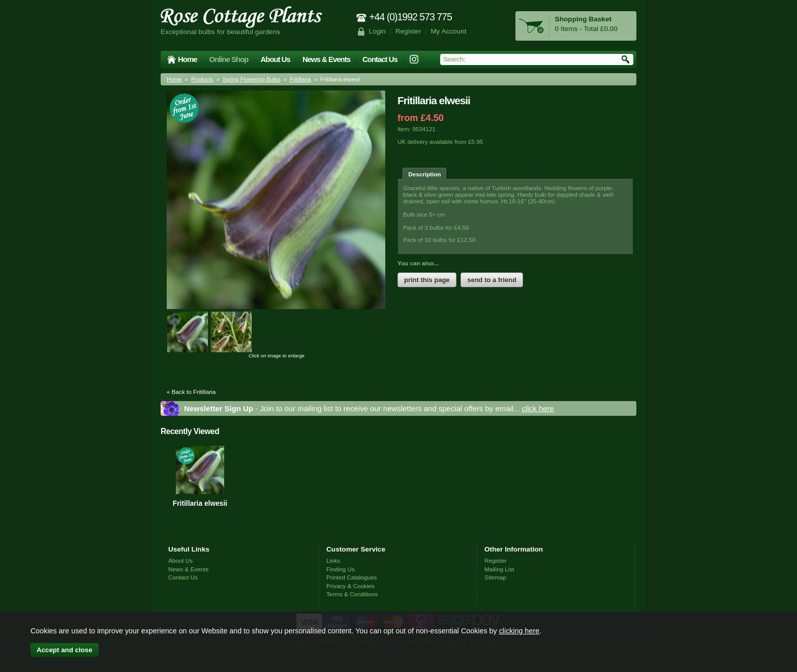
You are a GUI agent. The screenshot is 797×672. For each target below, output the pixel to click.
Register (408, 31)
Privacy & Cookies (350, 586)
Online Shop (229, 59)
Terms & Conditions (352, 594)
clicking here (519, 631)
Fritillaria (300, 79)
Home (188, 59)
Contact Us (380, 59)
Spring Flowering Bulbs (252, 79)
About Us (275, 59)
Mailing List (499, 569)
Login (377, 31)
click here (538, 408)
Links (333, 560)
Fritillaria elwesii (200, 503)
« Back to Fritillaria (191, 392)
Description (424, 174)
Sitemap (495, 577)
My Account (449, 31)
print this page (427, 280)
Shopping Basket (583, 19)
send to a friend (492, 280)
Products (202, 79)
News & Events (326, 59)
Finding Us (341, 569)
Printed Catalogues (351, 577)
